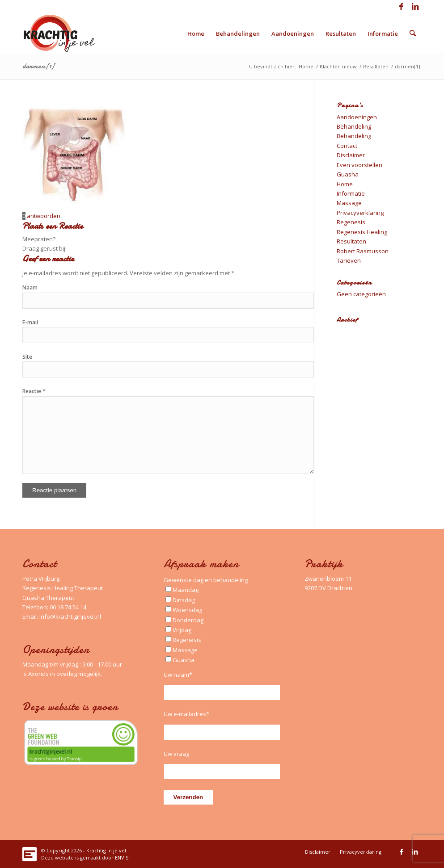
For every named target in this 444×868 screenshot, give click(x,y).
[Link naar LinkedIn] (415, 7)
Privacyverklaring (360, 213)
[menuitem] (196, 34)
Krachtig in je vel (106, 850)
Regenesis (351, 222)
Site (27, 357)
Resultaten (351, 241)
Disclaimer (351, 155)
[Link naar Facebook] (401, 7)
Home (345, 184)
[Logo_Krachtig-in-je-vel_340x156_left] (66, 34)
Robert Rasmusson (363, 251)
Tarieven (349, 260)
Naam (30, 287)
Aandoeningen (357, 117)
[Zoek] (413, 34)
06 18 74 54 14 (68, 607)
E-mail (30, 322)
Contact (347, 146)
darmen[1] (38, 66)
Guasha (348, 174)
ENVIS (122, 858)
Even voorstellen (359, 165)
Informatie (351, 193)
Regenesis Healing (362, 232)
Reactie (34, 391)
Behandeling (354, 126)
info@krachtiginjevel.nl (70, 616)
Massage (349, 203)
